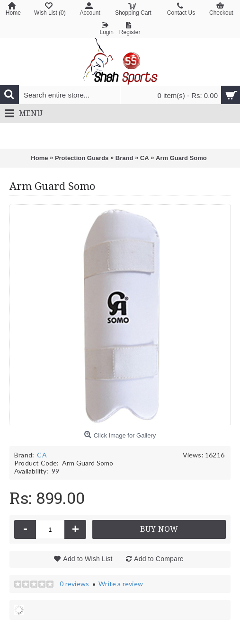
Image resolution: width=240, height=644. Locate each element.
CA (42, 455)
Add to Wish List (88, 559)
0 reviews (74, 584)
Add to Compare (159, 559)
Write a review (121, 584)
